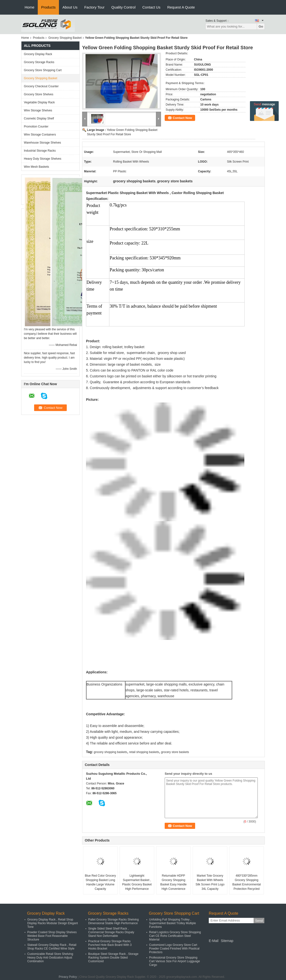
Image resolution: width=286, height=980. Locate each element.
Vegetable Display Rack (39, 102)
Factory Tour (94, 7)
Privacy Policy (68, 977)
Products (48, 7)
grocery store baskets (175, 752)
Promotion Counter (36, 127)
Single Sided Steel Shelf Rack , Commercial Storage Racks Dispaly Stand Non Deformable (111, 932)
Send (259, 921)
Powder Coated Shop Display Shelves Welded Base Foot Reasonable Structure (52, 936)
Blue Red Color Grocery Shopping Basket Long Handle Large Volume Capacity (100, 882)
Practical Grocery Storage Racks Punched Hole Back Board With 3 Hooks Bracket (110, 945)
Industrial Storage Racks (40, 151)
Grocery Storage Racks (39, 62)
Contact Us (151, 7)
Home (29, 7)
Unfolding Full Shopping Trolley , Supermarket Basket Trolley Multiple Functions (172, 923)
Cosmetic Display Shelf (39, 118)
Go (261, 26)
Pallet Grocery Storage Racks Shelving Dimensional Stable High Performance (113, 921)
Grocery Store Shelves (39, 94)
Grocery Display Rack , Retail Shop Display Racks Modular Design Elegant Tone (52, 923)
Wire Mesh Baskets (36, 167)
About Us (70, 7)
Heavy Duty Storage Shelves (43, 159)
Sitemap (227, 941)
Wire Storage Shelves (38, 110)
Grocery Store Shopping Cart (43, 70)
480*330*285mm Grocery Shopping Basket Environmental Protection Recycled (247, 882)
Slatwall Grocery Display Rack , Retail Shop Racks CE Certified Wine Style (52, 947)
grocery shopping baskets (110, 752)
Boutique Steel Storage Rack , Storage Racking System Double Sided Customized (113, 958)
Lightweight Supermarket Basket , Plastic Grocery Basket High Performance (137, 882)
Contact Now (182, 118)
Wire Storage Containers (40, 135)
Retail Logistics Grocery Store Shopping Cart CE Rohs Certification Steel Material (175, 936)
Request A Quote (181, 7)
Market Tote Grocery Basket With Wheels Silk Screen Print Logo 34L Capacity (210, 882)
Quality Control (123, 7)
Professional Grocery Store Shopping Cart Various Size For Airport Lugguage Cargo (175, 961)
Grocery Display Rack (38, 54)
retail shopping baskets (144, 752)
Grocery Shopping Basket (65, 38)
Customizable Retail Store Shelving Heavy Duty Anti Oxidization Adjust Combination (50, 958)
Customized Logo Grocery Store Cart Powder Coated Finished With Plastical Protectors (174, 949)
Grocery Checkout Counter (41, 86)
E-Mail (214, 941)
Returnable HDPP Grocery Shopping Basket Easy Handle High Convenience (173, 882)
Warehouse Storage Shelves (42, 143)
